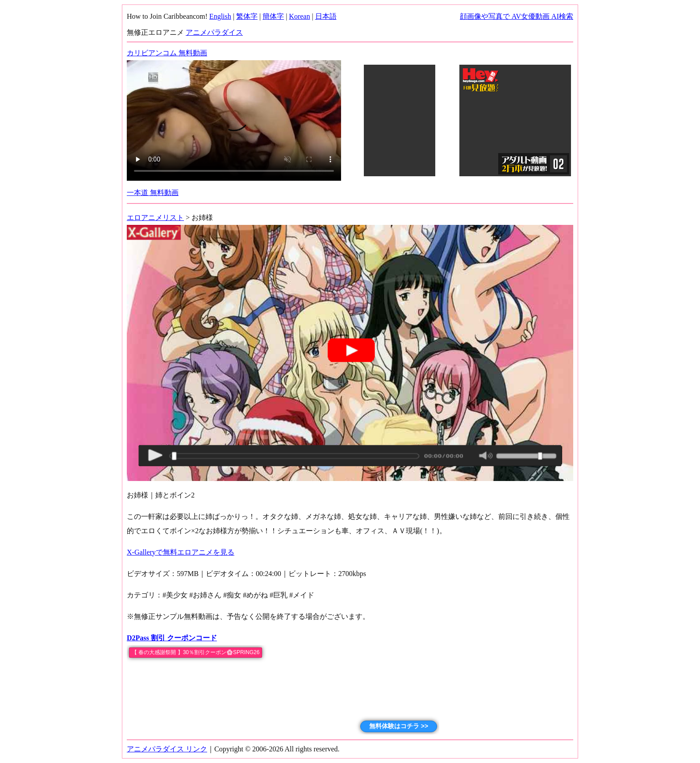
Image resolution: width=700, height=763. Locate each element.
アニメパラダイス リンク (167, 749)
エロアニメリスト (155, 218)
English (220, 16)
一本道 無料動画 (153, 193)
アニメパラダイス (214, 32)
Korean (299, 16)
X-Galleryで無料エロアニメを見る (181, 552)
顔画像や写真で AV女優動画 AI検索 (517, 16)
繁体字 (247, 16)
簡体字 (273, 16)
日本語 (326, 16)
